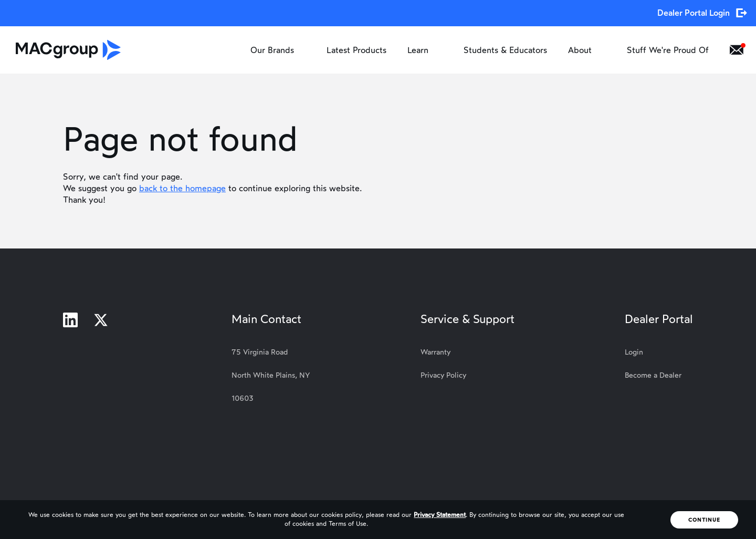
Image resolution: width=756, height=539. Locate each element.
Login (634, 352)
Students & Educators (505, 50)
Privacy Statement (440, 515)
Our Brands (278, 50)
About (587, 50)
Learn (425, 50)
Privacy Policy (443, 375)
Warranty (435, 352)
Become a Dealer (653, 375)
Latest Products (356, 50)
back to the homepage (182, 188)
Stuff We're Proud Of (668, 50)
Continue (704, 520)
